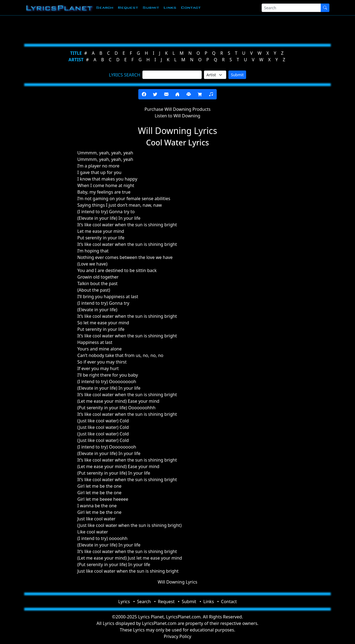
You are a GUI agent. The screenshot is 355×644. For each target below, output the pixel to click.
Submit (151, 7)
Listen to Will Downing (177, 116)
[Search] (291, 8)
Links (170, 7)
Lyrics (124, 602)
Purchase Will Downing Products (178, 109)
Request (128, 7)
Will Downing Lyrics (177, 582)
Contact (191, 7)
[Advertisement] (175, 29)
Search (105, 7)
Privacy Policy (178, 636)
